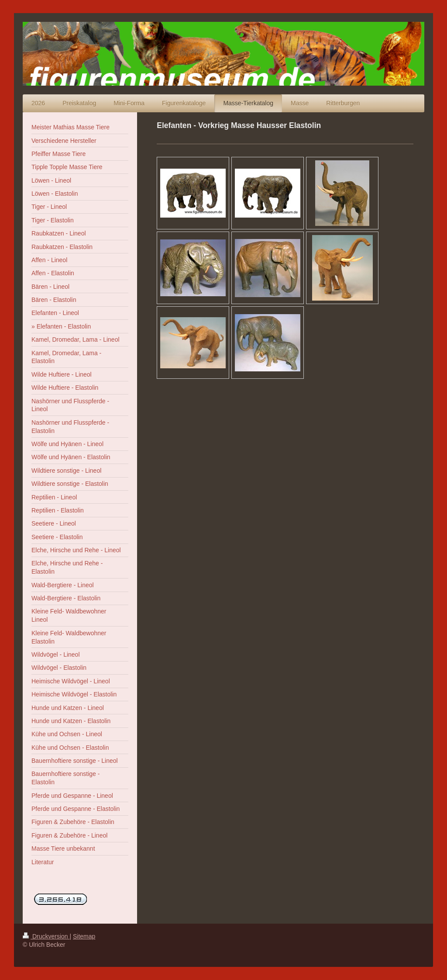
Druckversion (46, 936)
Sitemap (84, 936)
